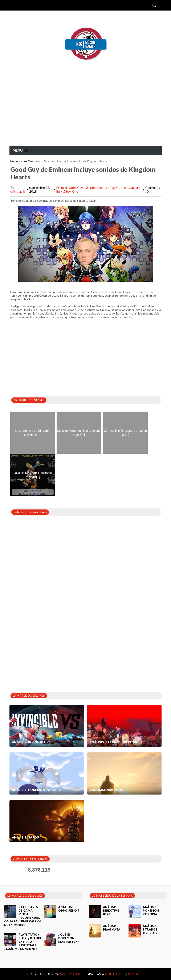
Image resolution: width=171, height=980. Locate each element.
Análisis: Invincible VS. (32, 742)
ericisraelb (18, 191)
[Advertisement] (85, 114)
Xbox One (27, 161)
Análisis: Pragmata (107, 790)
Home (14, 161)
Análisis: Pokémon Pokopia (36, 790)
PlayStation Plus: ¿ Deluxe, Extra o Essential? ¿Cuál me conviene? (23, 942)
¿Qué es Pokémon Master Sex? (69, 938)
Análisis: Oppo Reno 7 (69, 909)
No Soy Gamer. (73, 974)
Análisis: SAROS (26, 837)
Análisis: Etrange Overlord (114, 742)
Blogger (136, 974)
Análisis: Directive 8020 (111, 911)
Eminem (62, 188)
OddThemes (115, 974)
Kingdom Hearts (96, 188)
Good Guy (76, 188)
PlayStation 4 (119, 188)
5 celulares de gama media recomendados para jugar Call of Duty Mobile (23, 916)
